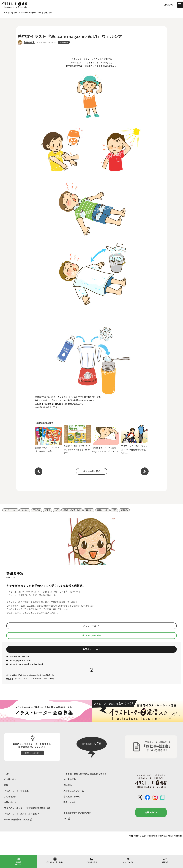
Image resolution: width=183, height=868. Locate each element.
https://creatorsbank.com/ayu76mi (25, 664)
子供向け (37, 510)
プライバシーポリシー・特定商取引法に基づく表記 (28, 808)
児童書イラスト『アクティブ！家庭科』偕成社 (49, 440)
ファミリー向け (10, 510)
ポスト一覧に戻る (92, 471)
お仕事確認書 (70, 779)
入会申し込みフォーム (74, 791)
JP (165, 5)
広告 (57, 510)
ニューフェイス (128, 860)
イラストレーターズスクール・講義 (22, 814)
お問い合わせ (10, 802)
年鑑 (6, 785)
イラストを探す (92, 860)
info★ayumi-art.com (18, 657)
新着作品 (165, 860)
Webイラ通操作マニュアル (18, 819)
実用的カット (102, 510)
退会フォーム (70, 802)
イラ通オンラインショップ (77, 813)
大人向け (25, 510)
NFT (67, 819)
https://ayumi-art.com (19, 660)
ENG (171, 5)
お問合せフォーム (92, 649)
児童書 (48, 510)
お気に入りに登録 (91, 635)
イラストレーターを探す (55, 860)
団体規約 (68, 785)
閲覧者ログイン (18, 861)
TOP (6, 774)
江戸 (114, 510)
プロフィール (91, 626)
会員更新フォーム (72, 796)
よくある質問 (10, 796)
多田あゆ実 (29, 42)
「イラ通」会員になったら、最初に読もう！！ (85, 774)
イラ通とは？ (10, 779)
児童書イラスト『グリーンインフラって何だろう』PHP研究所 (77, 440)
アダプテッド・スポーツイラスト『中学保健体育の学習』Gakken (135, 440)
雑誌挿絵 (89, 510)
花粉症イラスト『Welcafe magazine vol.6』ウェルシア (106, 440)
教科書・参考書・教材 (72, 510)
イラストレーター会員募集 (16, 791)
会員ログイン (151, 812)
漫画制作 (124, 510)
